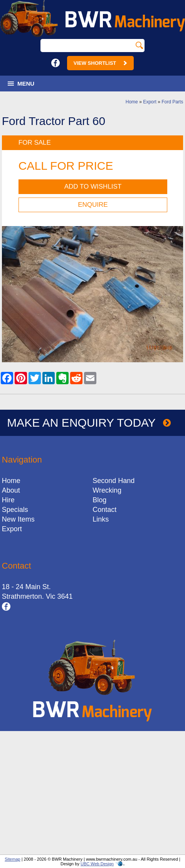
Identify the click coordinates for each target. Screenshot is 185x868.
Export (150, 102)
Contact (104, 510)
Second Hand (114, 481)
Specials (15, 510)
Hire (8, 500)
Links (101, 519)
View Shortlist (100, 63)
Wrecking (107, 490)
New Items (18, 519)
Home (132, 102)
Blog (99, 500)
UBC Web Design (97, 864)
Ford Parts (172, 102)
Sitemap (12, 859)
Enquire (93, 205)
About (11, 490)
